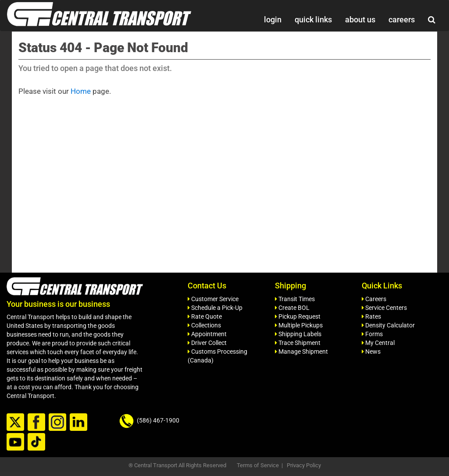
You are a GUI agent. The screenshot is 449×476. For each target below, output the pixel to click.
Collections (204, 325)
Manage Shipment (301, 352)
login (273, 20)
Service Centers (384, 308)
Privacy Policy (304, 465)
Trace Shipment (298, 343)
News (371, 352)
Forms (372, 334)
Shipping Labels (298, 334)
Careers (374, 299)
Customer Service (213, 299)
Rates (371, 316)
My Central (378, 343)
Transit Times (295, 299)
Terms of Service (258, 465)
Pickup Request (298, 316)
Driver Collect (207, 343)
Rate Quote (205, 316)
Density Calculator (388, 325)
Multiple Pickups (299, 325)
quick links (313, 20)
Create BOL (292, 308)
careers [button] (402, 20)
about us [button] (360, 20)
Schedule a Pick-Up (215, 308)
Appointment (207, 334)
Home (81, 91)
